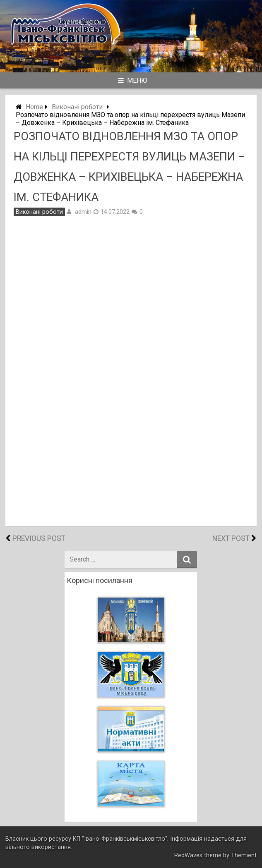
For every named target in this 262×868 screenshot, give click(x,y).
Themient (244, 855)
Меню (133, 80)
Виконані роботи (77, 107)
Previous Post (39, 538)
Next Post (231, 538)
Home (34, 107)
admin (83, 212)
